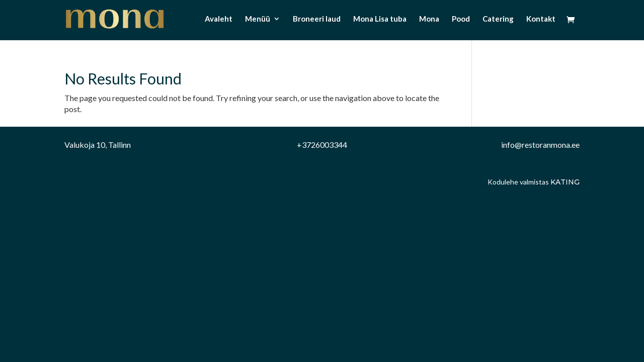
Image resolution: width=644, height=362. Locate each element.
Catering (498, 19)
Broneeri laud (317, 19)
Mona (429, 19)
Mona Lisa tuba (380, 19)
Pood (461, 19)
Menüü (258, 19)
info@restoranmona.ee (540, 145)
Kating (565, 182)
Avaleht (219, 19)
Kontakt (541, 19)
